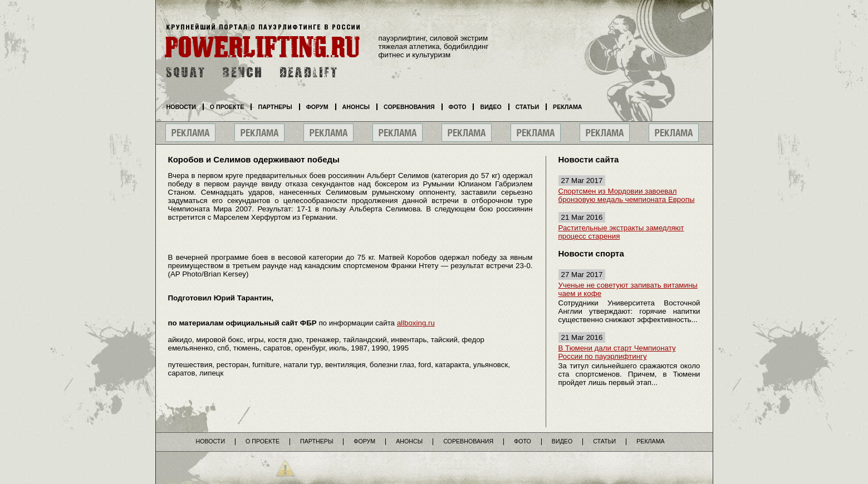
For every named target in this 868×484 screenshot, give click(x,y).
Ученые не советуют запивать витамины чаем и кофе (628, 289)
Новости (181, 107)
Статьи (527, 107)
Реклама (567, 107)
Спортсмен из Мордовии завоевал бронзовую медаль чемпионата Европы (627, 195)
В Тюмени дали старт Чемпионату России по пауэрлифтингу (617, 352)
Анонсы (356, 107)
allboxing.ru (416, 323)
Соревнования (409, 107)
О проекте (227, 107)
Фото (458, 107)
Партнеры (275, 107)
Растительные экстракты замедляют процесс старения (621, 232)
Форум (317, 107)
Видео (491, 107)
